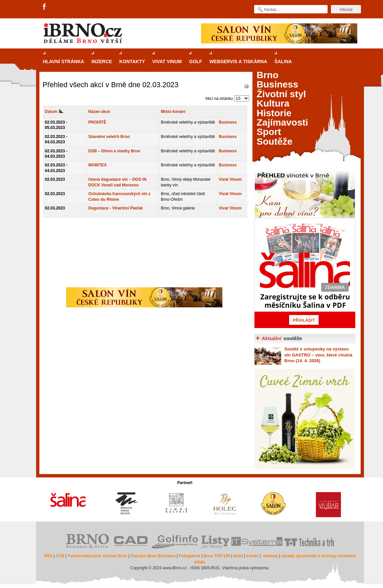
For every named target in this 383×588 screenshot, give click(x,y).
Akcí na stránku (219, 99)
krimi (238, 556)
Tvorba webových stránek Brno (97, 556)
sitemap (270, 556)
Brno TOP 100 (217, 556)
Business (228, 122)
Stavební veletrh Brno (109, 137)
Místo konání (173, 112)
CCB (60, 556)
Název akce (99, 112)
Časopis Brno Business (153, 556)
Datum (54, 112)
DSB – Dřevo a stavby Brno (114, 151)
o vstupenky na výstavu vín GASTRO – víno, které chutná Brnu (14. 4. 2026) (319, 355)
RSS (48, 556)
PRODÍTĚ (97, 122)
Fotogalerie (189, 556)
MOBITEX (98, 165)
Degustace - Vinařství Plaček (116, 208)
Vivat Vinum (230, 179)
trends (252, 556)
